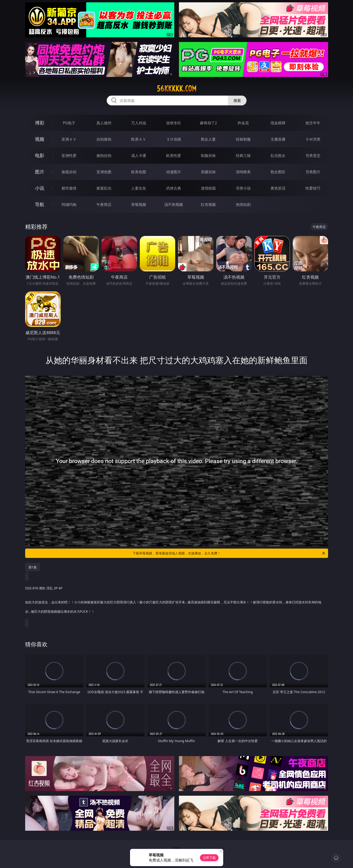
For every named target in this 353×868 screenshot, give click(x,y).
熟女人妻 (208, 139)
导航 (40, 204)
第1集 (33, 567)
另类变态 (313, 156)
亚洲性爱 (69, 156)
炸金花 (243, 123)
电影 (40, 155)
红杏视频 (208, 204)
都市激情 (69, 188)
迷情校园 (208, 188)
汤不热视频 (174, 204)
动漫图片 (174, 172)
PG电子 (69, 123)
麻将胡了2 (208, 123)
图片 (40, 172)
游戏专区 (174, 123)
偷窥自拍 (69, 172)
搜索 (237, 100)
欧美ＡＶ (139, 139)
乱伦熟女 (278, 156)
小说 (40, 188)
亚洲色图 (104, 172)
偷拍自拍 (104, 156)
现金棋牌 (278, 123)
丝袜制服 (243, 139)
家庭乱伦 (104, 188)
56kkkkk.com (177, 89)
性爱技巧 (313, 188)
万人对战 (139, 123)
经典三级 (243, 156)
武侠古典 (174, 188)
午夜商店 (104, 204)
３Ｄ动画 (174, 139)
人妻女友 (139, 188)
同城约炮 (69, 204)
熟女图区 (278, 172)
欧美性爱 (174, 156)
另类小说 (243, 188)
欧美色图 (139, 172)
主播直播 (278, 139)
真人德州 (104, 123)
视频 (40, 139)
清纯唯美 (243, 172)
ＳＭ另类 (313, 139)
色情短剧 (243, 204)
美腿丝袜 (208, 172)
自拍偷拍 (104, 139)
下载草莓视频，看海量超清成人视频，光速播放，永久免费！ (229, 553)
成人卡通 (139, 156)
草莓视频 (139, 204)
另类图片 (313, 172)
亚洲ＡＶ (69, 139)
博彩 (40, 123)
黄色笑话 (278, 188)
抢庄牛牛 (313, 123)
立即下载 (209, 858)
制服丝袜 (208, 156)
